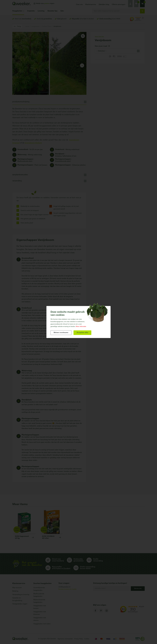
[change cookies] (61, 333)
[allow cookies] (82, 333)
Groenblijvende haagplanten (39, 589)
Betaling (15, 591)
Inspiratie (31, 11)
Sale (62, 11)
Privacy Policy (78, 639)
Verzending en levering (21, 595)
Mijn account (17, 588)
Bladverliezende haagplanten (39, 601)
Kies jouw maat (102, 46)
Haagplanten (17, 11)
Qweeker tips (52, 11)
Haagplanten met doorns (40, 619)
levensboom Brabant (33, 143)
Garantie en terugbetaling (17, 599)
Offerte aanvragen (119, 5)
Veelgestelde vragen (20, 604)
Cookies (87, 639)
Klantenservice (91, 5)
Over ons (79, 5)
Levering (41, 11)
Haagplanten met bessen (40, 607)
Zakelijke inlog (104, 5)
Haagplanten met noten (42, 624)
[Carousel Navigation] (49, 65)
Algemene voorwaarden (65, 639)
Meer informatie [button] (81, 327)
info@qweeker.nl (64, 587)
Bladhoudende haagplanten (39, 595)
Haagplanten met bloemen (40, 613)
